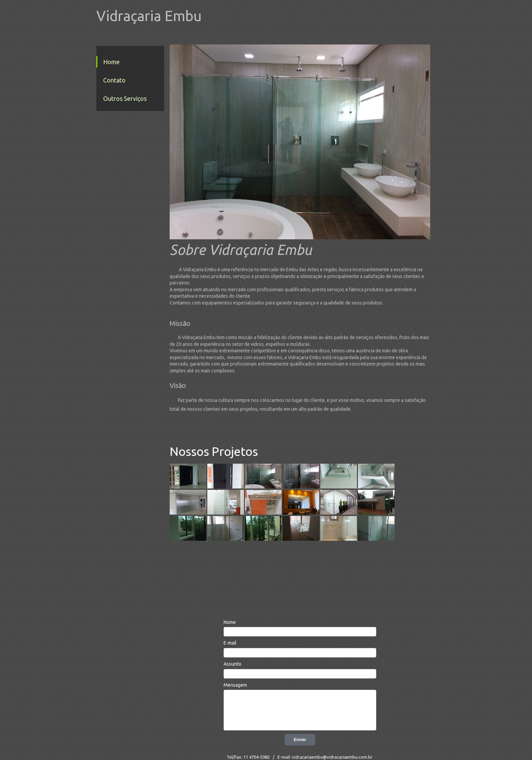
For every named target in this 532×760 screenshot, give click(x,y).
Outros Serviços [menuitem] (125, 98)
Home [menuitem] (111, 62)
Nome (230, 622)
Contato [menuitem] (114, 80)
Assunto (232, 664)
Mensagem (235, 685)
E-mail (230, 643)
